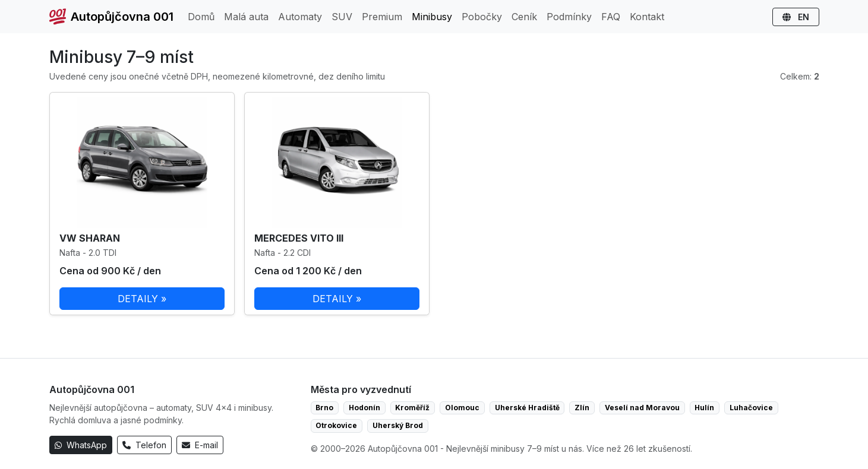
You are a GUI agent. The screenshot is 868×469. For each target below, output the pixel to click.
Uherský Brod (398, 425)
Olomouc (462, 408)
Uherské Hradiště (527, 408)
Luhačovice (751, 408)
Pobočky (482, 17)
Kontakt (647, 17)
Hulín (704, 408)
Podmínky (569, 17)
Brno (324, 408)
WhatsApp (81, 445)
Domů (201, 17)
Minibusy (432, 17)
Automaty (300, 17)
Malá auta (246, 17)
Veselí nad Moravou (642, 408)
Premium (382, 17)
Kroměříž (412, 408)
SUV (342, 17)
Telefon (144, 445)
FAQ (611, 17)
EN (796, 17)
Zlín (582, 408)
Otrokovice (336, 425)
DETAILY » (142, 299)
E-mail (200, 445)
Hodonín (364, 408)
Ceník (524, 17)
